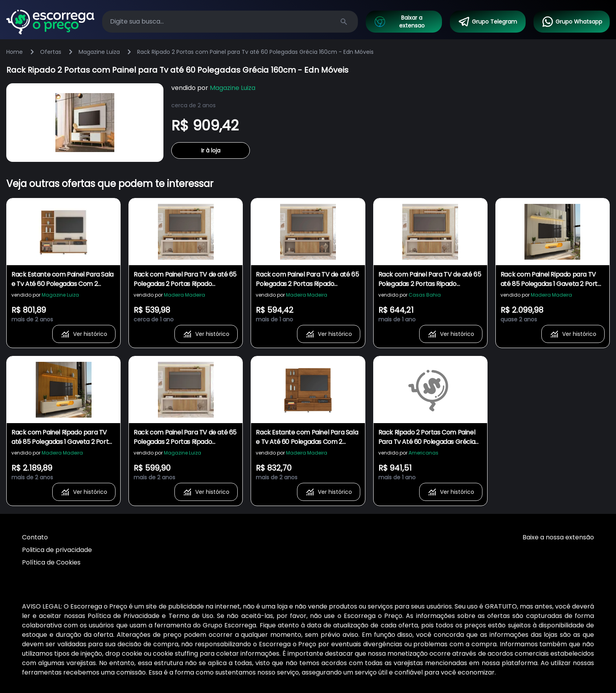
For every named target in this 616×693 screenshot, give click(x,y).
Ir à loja (211, 150)
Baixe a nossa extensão (558, 537)
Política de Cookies (51, 562)
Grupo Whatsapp (572, 22)
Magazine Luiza (99, 52)
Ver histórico (84, 334)
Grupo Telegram (487, 22)
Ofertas (51, 52)
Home (15, 52)
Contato (35, 537)
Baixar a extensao (399, 22)
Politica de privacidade (57, 550)
